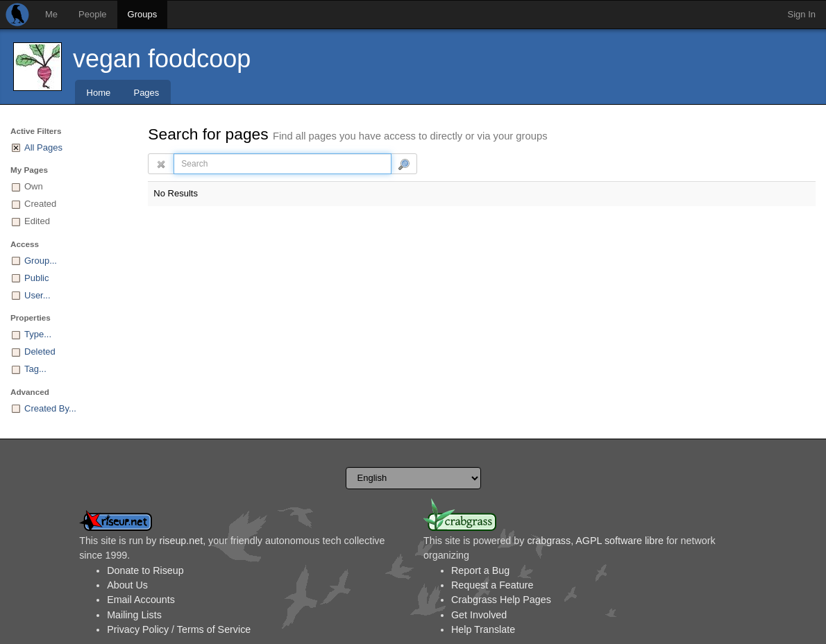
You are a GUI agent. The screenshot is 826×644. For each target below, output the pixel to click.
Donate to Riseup (145, 570)
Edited (37, 221)
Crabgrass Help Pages (501, 600)
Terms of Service (214, 629)
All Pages (43, 147)
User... (37, 295)
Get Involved (479, 615)
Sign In (802, 14)
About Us (127, 585)
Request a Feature (492, 585)
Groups (143, 14)
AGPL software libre (619, 541)
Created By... (50, 408)
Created (40, 204)
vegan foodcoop (162, 59)
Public (36, 278)
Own (34, 186)
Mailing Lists (134, 615)
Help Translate (483, 629)
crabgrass (549, 541)
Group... (41, 261)
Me (51, 14)
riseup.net (181, 541)
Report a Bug (480, 570)
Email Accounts (141, 600)
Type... (38, 334)
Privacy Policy (138, 629)
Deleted (40, 351)
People (92, 14)
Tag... (35, 369)
